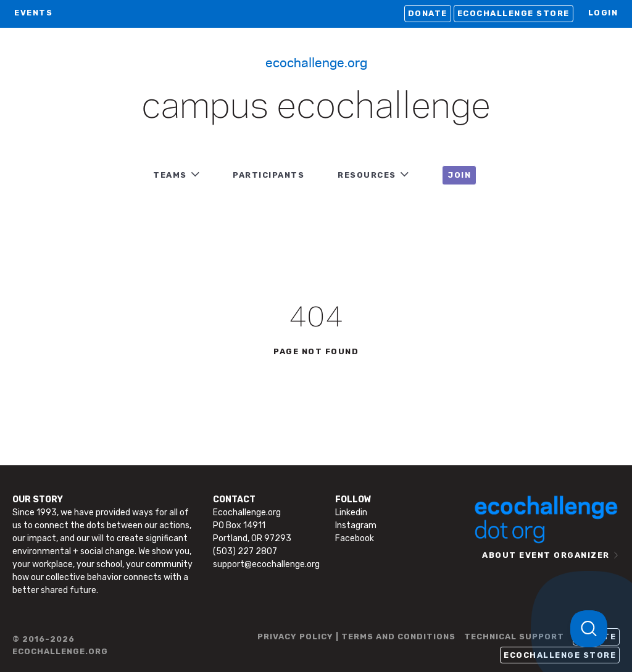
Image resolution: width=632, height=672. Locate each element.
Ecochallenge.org (316, 62)
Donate (428, 13)
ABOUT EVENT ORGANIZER (546, 555)
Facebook (355, 538)
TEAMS (170, 175)
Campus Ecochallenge (316, 107)
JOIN (459, 175)
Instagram (356, 525)
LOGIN (603, 13)
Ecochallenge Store (513, 13)
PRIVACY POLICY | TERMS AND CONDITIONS (356, 637)
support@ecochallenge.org (266, 564)
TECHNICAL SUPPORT (514, 637)
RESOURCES (367, 175)
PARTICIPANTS (268, 175)
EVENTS (33, 13)
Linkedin (351, 512)
